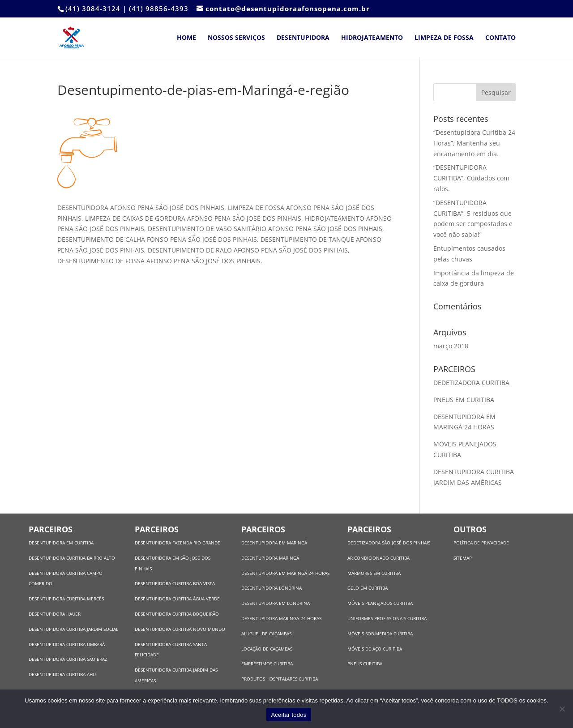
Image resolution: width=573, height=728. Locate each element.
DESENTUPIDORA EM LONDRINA (276, 603)
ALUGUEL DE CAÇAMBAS (266, 634)
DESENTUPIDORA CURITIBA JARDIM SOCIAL (73, 629)
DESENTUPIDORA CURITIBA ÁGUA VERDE (177, 599)
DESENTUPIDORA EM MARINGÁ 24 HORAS (285, 573)
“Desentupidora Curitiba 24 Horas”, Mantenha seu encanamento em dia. (474, 143)
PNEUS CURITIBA (365, 664)
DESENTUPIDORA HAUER (55, 614)
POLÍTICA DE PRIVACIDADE (481, 543)
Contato (500, 38)
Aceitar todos (289, 715)
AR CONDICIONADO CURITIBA (378, 558)
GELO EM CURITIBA (368, 588)
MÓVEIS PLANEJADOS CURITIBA (380, 603)
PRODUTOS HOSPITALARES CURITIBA (280, 679)
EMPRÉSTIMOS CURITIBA (267, 664)
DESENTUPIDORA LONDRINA (272, 588)
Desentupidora (303, 38)
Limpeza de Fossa (444, 38)
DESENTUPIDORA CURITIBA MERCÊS (66, 599)
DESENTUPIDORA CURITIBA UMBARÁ (67, 644)
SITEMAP (463, 558)
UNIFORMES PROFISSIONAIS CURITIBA (387, 618)
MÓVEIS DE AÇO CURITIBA (375, 649)
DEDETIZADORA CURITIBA (472, 383)
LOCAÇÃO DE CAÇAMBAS (267, 649)
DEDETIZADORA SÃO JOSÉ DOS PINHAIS (389, 543)
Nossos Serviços (236, 38)
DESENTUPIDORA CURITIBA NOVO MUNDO (180, 629)
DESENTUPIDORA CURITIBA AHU (62, 674)
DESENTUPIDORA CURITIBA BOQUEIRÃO (177, 614)
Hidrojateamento (372, 38)
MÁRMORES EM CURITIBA (374, 573)
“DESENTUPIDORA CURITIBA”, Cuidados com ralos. (471, 178)
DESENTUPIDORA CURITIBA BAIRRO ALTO (72, 558)
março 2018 (451, 346)
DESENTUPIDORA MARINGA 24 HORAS (282, 618)
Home (186, 38)
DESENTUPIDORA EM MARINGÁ (274, 543)
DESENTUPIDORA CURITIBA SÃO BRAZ (68, 659)
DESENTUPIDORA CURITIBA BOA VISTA (175, 583)
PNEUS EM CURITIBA (465, 400)
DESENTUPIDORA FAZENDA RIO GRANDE (177, 543)
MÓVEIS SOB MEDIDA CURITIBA (380, 634)
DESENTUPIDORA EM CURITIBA (61, 543)
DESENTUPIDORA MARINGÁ (270, 558)
